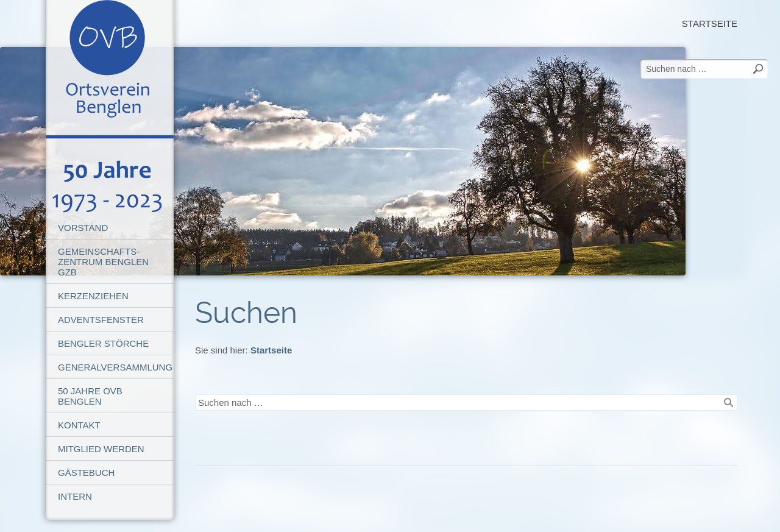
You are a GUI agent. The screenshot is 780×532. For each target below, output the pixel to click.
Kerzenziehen (93, 296)
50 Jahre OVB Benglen (90, 396)
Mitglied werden (101, 449)
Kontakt (79, 425)
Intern (75, 496)
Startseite (710, 23)
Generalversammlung (115, 367)
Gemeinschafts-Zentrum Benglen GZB (103, 262)
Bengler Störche (103, 343)
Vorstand (83, 228)
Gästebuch (86, 473)
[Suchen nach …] (466, 403)
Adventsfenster (101, 320)
